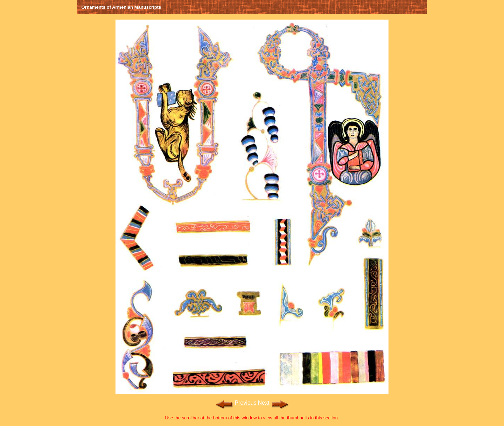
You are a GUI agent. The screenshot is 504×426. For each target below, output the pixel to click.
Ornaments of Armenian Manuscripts (121, 7)
